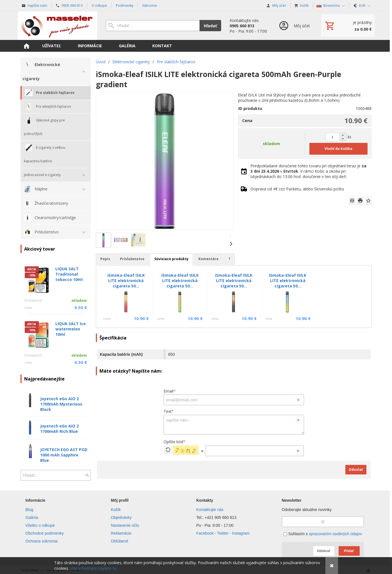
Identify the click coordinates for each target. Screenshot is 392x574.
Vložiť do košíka (338, 149)
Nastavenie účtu (125, 525)
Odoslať (356, 470)
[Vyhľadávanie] (153, 26)
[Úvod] (57, 26)
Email (170, 391)
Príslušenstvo (132, 259)
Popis (105, 259)
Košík (116, 510)
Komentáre (209, 259)
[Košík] (348, 26)
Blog (30, 510)
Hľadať (210, 26)
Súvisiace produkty (171, 259)
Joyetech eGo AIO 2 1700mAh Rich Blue (59, 429)
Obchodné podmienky (45, 533)
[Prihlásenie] (294, 26)
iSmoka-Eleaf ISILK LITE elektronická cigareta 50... (126, 281)
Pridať (349, 551)
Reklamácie (121, 533)
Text (169, 411)
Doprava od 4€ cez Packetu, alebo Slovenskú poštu (297, 189)
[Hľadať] (87, 475)
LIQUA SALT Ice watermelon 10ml (71, 329)
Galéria (32, 517)
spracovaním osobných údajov (335, 534)
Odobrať (324, 551)
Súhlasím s (323, 534)
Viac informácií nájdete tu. (94, 568)
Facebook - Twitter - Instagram (223, 533)
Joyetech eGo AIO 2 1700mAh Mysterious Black (61, 404)
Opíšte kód (175, 442)
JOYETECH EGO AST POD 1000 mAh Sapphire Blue (64, 455)
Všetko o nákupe (40, 525)
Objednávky (121, 517)
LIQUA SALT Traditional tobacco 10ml (69, 274)
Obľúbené (120, 541)
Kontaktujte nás (210, 510)
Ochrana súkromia (42, 541)
